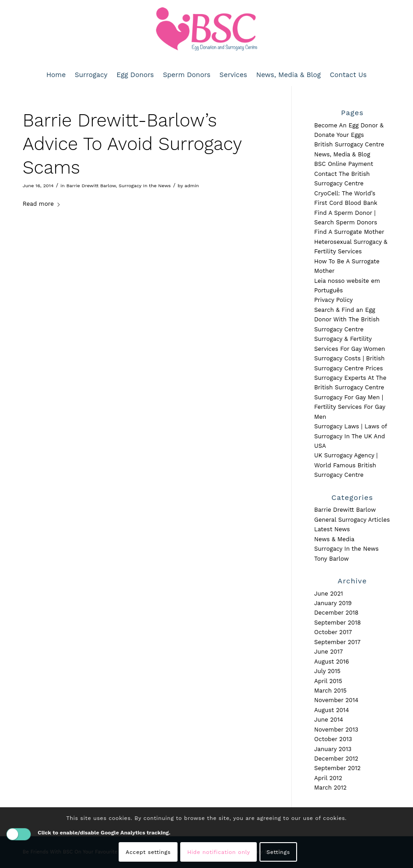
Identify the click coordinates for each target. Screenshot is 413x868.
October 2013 (333, 739)
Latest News (332, 529)
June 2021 (329, 594)
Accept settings (148, 852)
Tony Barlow (332, 559)
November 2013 (336, 730)
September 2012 (338, 768)
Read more (43, 204)
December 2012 (336, 759)
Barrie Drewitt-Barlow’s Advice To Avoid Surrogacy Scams (132, 144)
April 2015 (328, 681)
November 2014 (336, 700)
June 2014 (329, 720)
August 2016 (332, 662)
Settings (279, 852)
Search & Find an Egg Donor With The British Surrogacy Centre (347, 320)
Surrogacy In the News (145, 186)
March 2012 (331, 788)
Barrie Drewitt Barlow (91, 186)
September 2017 (337, 642)
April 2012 (328, 778)
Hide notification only (219, 852)
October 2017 (333, 632)
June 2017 (329, 652)
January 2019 (333, 603)
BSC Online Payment (344, 164)
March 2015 (331, 691)
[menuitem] (56, 75)
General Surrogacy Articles (352, 520)
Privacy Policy (334, 300)
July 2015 (327, 671)
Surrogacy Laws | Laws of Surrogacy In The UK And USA (351, 436)
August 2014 (332, 710)
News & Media (334, 539)
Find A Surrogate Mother (349, 232)
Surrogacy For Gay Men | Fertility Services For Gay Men (350, 407)
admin (192, 186)
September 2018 (338, 623)
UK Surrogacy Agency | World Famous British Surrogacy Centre (346, 465)
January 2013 (333, 749)
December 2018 (336, 613)
